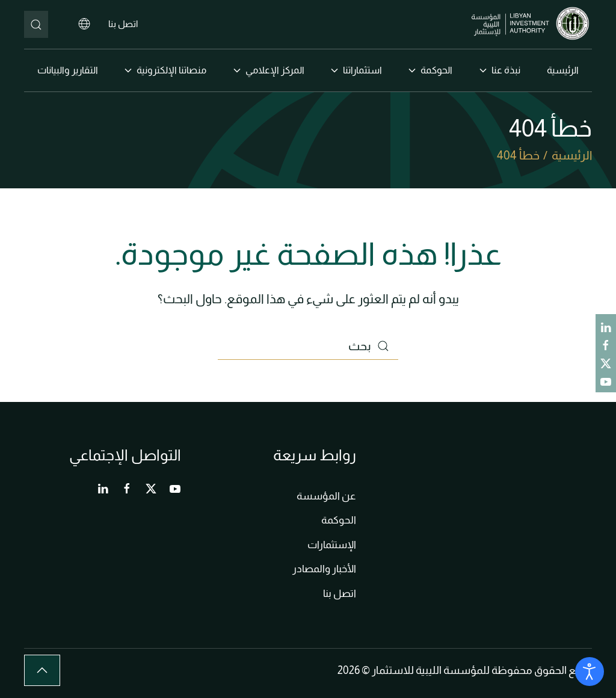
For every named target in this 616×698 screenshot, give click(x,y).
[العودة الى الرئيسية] (532, 24)
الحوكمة (339, 520)
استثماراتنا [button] (356, 70)
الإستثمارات (332, 545)
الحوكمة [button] (430, 70)
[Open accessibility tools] (590, 672)
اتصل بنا (123, 24)
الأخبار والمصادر (324, 569)
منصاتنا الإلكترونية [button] (165, 70)
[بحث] (36, 24)
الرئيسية (563, 70)
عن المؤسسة (326, 496)
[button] (42, 670)
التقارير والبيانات (68, 70)
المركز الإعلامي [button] (269, 70)
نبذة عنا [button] (500, 70)
